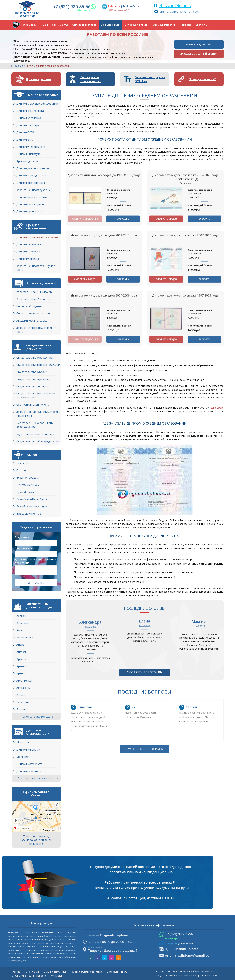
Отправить (36, 583)
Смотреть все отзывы (145, 672)
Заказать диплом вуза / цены (35, 190)
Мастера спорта (27, 742)
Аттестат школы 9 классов (33, 299)
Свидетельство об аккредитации (38, 441)
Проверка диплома (39, 79)
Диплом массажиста (29, 764)
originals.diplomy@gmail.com (179, 12)
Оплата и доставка (84, 25)
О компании (31, 25)
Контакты (201, 25)
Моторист (23, 757)
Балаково (23, 702)
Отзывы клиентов (164, 25)
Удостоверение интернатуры (35, 434)
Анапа (20, 645)
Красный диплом (27, 161)
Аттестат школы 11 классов (34, 292)
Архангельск (24, 681)
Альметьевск (25, 637)
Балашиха (23, 709)
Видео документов (29, 514)
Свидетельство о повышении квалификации (36, 395)
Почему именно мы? (202, 79)
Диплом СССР (25, 132)
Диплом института (29, 154)
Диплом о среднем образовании (37, 237)
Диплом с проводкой (30, 204)
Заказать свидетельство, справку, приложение (39, 414)
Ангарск (22, 652)
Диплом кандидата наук (32, 176)
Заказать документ (199, 44)
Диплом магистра (28, 125)
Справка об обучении (30, 306)
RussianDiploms (175, 5)
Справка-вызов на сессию (33, 313)
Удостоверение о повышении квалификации (36, 425)
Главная (18, 66)
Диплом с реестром (29, 211)
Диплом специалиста (30, 111)
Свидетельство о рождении (35, 358)
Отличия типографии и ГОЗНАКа (150, 79)
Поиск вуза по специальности (91, 79)
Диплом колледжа (28, 251)
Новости (185, 25)
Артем (21, 673)
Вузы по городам (27, 478)
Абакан (21, 616)
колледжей (216, 408)
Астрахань (23, 688)
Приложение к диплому (32, 197)
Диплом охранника (29, 771)
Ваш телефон (23, 548)
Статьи (21, 470)
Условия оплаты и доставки (86, 972)
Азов (20, 630)
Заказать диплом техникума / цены (36, 268)
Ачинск (21, 695)
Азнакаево (23, 623)
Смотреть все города (38, 717)
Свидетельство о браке (32, 372)
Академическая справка (32, 321)
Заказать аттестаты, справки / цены (36, 330)
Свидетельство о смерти (33, 386)
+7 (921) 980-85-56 (72, 6)
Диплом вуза (25, 140)
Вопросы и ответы (136, 25)
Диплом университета (31, 147)
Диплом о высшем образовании (37, 104)
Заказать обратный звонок (199, 54)
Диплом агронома (28, 750)
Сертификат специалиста (33, 405)
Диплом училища (28, 259)
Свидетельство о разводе (33, 379)
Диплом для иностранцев (33, 168)
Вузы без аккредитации (32, 506)
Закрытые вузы (111, 25)
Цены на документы (55, 25)
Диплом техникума (29, 244)
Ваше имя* (22, 537)
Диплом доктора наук (31, 183)
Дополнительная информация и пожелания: (36, 561)
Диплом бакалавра (29, 118)
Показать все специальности (38, 778)
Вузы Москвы (25, 492)
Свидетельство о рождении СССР (38, 365)
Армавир (22, 666)
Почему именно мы (29, 485)
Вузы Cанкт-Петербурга (32, 499)
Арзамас (22, 659)
